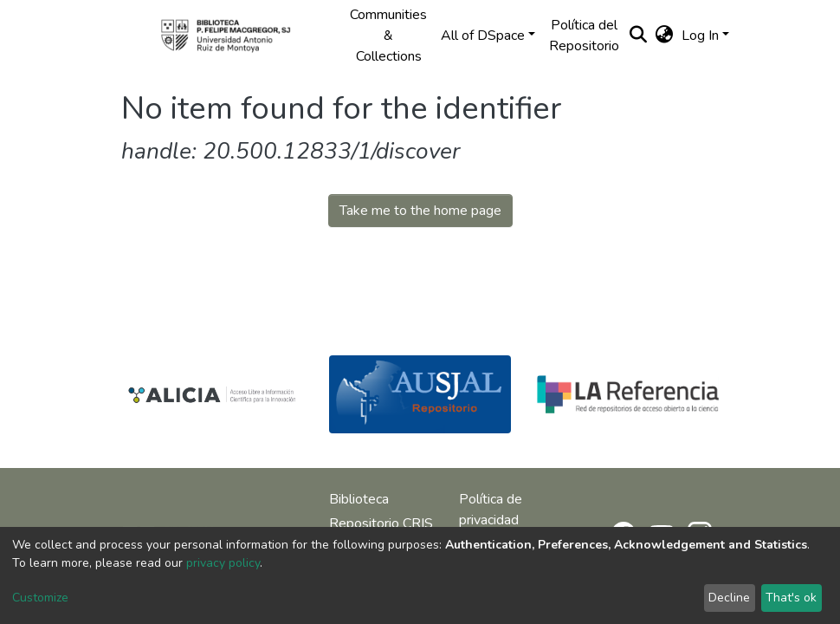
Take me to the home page (420, 211)
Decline (729, 598)
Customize (40, 598)
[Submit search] (638, 36)
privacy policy (223, 563)
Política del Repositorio (584, 36)
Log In (700, 36)
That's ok (791, 598)
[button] (664, 36)
